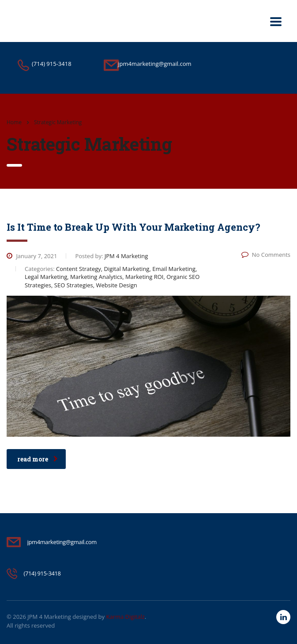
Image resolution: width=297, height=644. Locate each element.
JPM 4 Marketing (49, 617)
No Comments (266, 255)
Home (14, 122)
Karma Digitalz (125, 617)
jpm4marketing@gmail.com (62, 542)
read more (38, 459)
